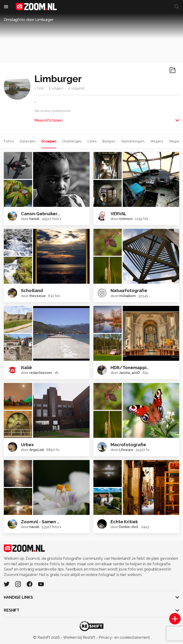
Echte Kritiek (124, 522)
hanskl (34, 219)
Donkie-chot (129, 527)
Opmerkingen (133, 141)
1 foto (39, 88)
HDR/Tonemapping (131, 368)
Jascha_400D (130, 373)
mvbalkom (127, 296)
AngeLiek (37, 450)
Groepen (49, 141)
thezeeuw (37, 296)
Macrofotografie (128, 445)
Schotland (32, 291)
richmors (126, 219)
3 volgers (56, 88)
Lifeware (126, 450)
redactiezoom (41, 373)
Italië (26, 368)
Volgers (157, 141)
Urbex (27, 445)
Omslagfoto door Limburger (29, 20)
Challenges (72, 141)
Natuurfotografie (129, 291)
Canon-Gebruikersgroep (47, 214)
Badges (109, 141)
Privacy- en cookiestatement (124, 637)
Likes (92, 141)
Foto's (9, 141)
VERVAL (119, 214)
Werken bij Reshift (79, 637)
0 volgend (76, 88)
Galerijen (28, 141)
